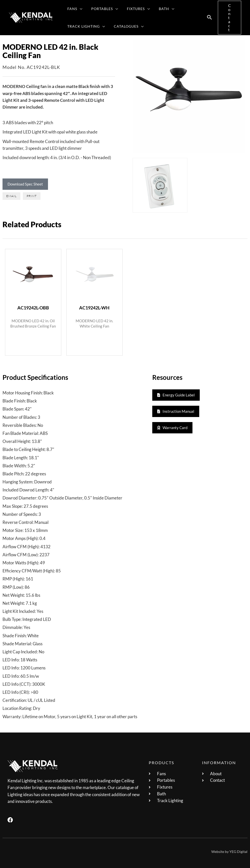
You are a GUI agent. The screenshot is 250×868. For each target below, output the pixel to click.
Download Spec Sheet (25, 184)
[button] (79, 9)
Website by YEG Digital (229, 851)
